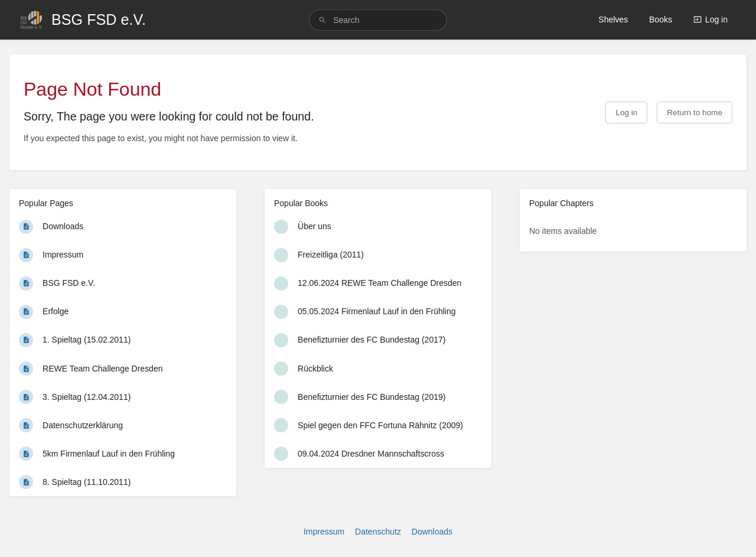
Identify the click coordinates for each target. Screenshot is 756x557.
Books (661, 19)
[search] (378, 20)
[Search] (322, 20)
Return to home (695, 113)
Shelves (613, 19)
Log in (711, 19)
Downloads (432, 532)
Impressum (324, 532)
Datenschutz (378, 532)
